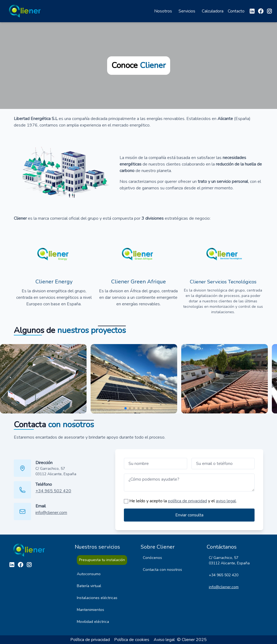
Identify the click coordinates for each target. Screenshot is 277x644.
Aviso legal (164, 640)
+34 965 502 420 (53, 491)
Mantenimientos (90, 610)
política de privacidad (187, 501)
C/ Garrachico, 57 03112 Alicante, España (56, 471)
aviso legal (226, 501)
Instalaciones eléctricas (97, 598)
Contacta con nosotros (162, 570)
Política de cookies (132, 640)
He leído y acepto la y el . (183, 501)
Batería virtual (89, 586)
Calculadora (213, 11)
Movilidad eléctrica (93, 622)
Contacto (236, 11)
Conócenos (152, 558)
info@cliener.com (51, 513)
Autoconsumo (89, 574)
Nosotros (163, 11)
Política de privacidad (90, 640)
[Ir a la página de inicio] (26, 11)
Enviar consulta (189, 515)
